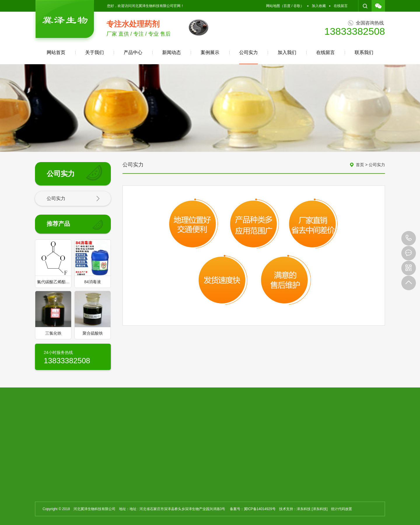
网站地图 (273, 6)
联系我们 (364, 52)
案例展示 (210, 52)
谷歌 (297, 6)
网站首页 (56, 52)
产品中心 (133, 52)
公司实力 (249, 57)
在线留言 (341, 6)
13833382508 (409, 238)
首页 (360, 165)
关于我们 (94, 52)
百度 (287, 6)
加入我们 (287, 52)
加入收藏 (319, 6)
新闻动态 (171, 52)
